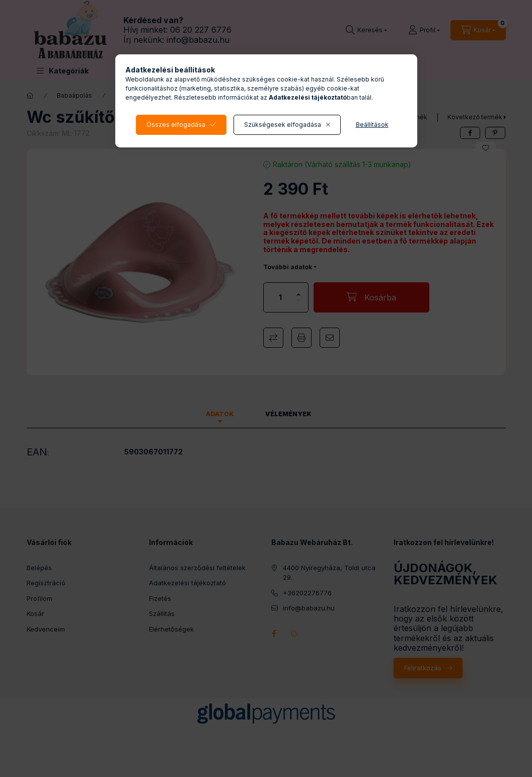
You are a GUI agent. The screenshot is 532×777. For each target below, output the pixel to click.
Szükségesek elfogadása (283, 125)
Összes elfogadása (176, 125)
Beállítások (372, 125)
